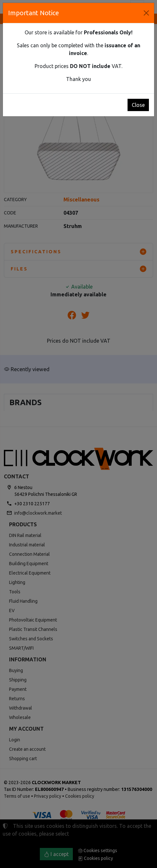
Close (138, 105)
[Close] (146, 13)
